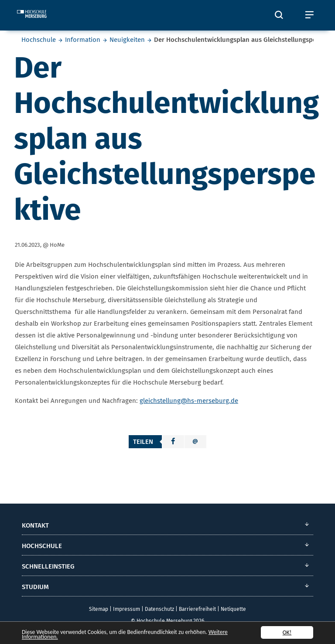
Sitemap (99, 609)
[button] (173, 442)
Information (83, 40)
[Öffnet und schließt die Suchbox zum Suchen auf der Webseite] (279, 15)
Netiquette (233, 609)
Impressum (126, 609)
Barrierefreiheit (197, 609)
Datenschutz (159, 609)
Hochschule (39, 40)
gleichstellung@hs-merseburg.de (189, 401)
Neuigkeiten (127, 40)
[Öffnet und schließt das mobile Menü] (309, 15)
